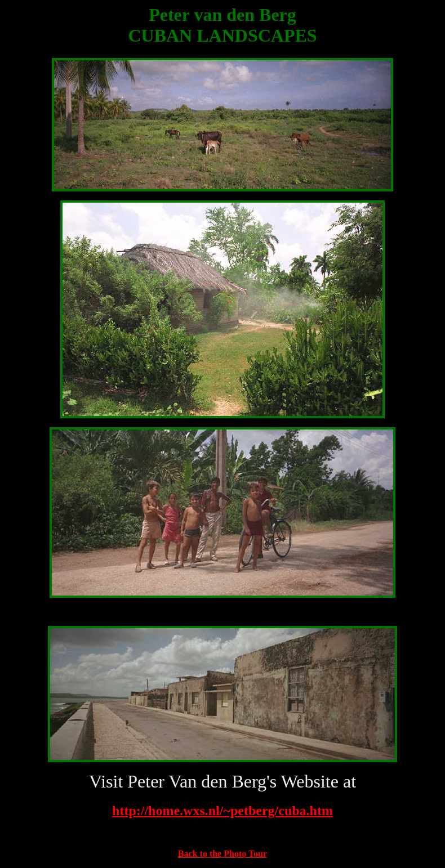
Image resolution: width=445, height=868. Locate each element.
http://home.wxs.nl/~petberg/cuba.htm (222, 811)
